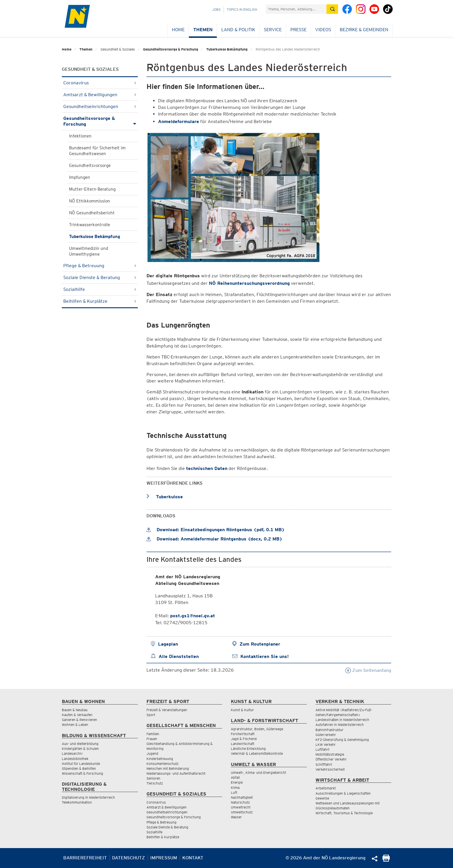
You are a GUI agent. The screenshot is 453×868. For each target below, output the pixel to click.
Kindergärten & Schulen (80, 749)
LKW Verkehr (326, 745)
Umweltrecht (241, 807)
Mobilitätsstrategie (330, 754)
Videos (323, 30)
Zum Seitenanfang (368, 670)
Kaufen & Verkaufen (77, 715)
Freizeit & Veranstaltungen (167, 710)
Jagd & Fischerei (244, 739)
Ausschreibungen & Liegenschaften (343, 793)
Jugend (152, 753)
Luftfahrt (322, 749)
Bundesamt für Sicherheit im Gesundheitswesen (97, 151)
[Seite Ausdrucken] (386, 860)
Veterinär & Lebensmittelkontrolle (257, 753)
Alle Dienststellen (179, 656)
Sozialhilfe (100, 289)
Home (178, 30)
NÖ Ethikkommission (90, 201)
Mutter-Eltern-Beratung (92, 189)
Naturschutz (240, 802)
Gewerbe (322, 798)
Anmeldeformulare (179, 121)
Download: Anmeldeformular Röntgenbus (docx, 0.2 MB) (214, 539)
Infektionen (80, 136)
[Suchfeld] (296, 9)
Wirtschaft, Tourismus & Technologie (344, 813)
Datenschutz (129, 858)
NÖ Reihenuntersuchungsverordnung (249, 283)
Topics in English (242, 9)
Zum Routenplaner (260, 644)
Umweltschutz (242, 812)
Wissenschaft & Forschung (82, 773)
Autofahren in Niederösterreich (340, 725)
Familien (153, 734)
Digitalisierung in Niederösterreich (88, 797)
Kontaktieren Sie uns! (264, 656)
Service (273, 30)
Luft (234, 792)
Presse (298, 30)
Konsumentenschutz (163, 764)
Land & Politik (238, 30)
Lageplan (168, 644)
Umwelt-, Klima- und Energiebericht (258, 773)
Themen (203, 30)
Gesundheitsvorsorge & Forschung (171, 49)
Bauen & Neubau (75, 710)
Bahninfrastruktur (329, 730)
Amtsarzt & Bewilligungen (100, 95)
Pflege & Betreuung (100, 266)
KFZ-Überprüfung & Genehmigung (342, 740)
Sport (151, 715)
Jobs (216, 9)
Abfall (235, 777)
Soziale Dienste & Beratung (100, 277)
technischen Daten (207, 468)
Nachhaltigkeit (242, 797)
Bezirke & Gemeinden (364, 30)
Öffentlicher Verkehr (331, 759)
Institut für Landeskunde (81, 764)
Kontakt (193, 858)
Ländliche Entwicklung (248, 749)
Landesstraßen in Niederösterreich (342, 720)
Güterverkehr (326, 735)
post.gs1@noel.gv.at (193, 616)
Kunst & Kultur (242, 710)
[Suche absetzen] (332, 9)
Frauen (152, 739)
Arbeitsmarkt (326, 788)
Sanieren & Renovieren (79, 720)
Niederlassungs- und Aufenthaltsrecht (176, 773)
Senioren (153, 778)
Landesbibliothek (75, 759)
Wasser (236, 817)
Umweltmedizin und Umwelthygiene (89, 251)
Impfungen (80, 177)
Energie (237, 782)
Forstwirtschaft (243, 734)
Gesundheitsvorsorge (90, 166)
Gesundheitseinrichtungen (100, 106)
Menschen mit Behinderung (168, 768)
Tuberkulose (165, 497)
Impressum (164, 858)
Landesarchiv (72, 753)
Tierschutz (155, 783)
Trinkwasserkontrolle (90, 225)
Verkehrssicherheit (330, 769)
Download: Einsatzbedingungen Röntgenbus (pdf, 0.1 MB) (216, 530)
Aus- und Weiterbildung (80, 744)
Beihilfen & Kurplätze (100, 301)
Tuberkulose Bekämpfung (227, 49)
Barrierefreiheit (85, 858)
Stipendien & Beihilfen (79, 768)
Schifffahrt (324, 764)
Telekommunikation (77, 802)
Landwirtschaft (243, 744)
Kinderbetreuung (160, 759)
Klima (235, 788)
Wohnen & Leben (75, 725)
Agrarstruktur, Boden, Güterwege (257, 729)
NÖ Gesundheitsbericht (92, 213)
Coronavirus (100, 83)
